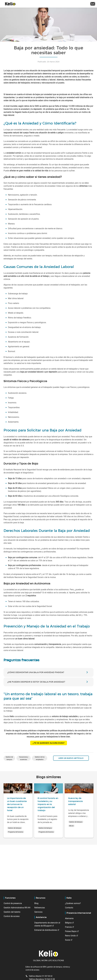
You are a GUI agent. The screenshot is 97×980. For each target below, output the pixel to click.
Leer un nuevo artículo (71, 758)
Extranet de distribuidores (46, 930)
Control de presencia (13, 903)
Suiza (68, 940)
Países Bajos (71, 931)
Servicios (38, 912)
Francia (68, 927)
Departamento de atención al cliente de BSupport (47, 924)
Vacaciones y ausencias (24, 758)
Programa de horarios (16, 832)
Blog (36, 903)
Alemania (69, 918)
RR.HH (71, 826)
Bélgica (68, 923)
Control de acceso (12, 916)
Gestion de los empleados (40, 758)
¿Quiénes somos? (73, 903)
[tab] (48, 672)
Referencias (40, 908)
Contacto (69, 908)
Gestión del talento (12, 912)
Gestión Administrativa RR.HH (17, 908)
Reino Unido (70, 936)
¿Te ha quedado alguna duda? (49, 743)
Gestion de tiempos (9, 758)
